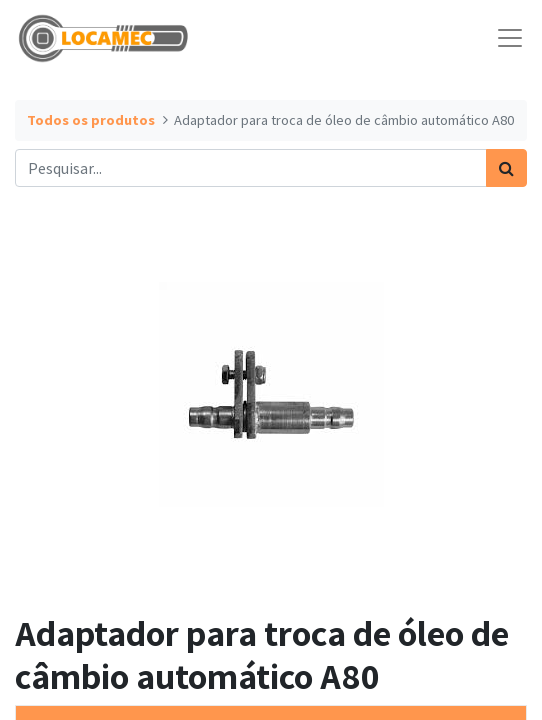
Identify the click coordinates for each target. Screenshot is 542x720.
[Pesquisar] (506, 168)
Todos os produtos (91, 120)
